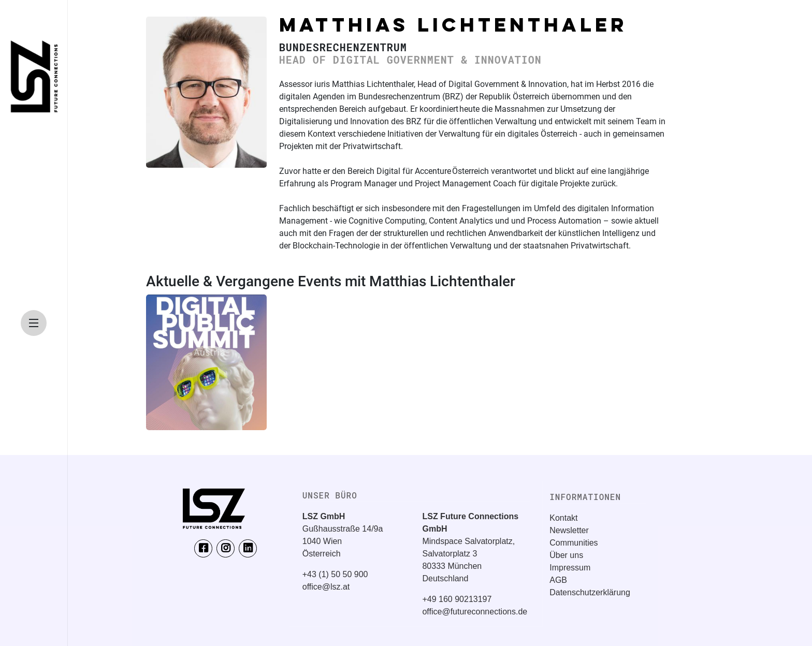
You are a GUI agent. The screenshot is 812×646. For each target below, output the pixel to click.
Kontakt (563, 518)
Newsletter (569, 530)
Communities (574, 543)
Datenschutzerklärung (590, 592)
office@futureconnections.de (475, 612)
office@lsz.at (326, 587)
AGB (558, 580)
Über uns (566, 555)
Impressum (570, 568)
